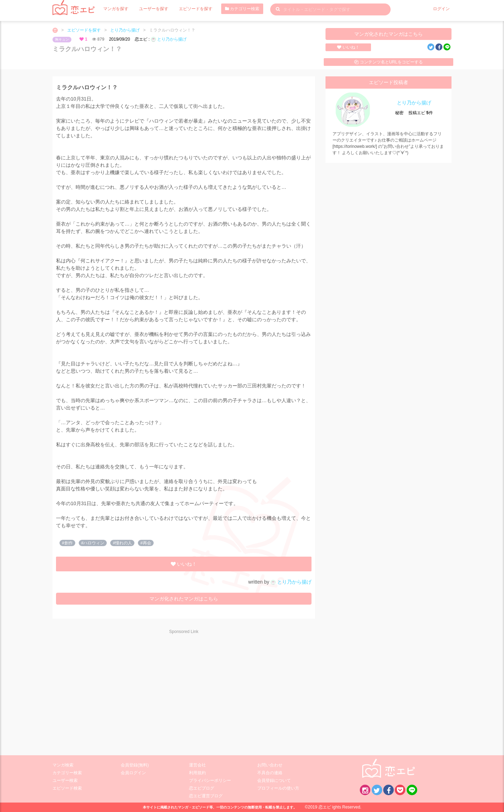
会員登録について (274, 780)
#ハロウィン (93, 543)
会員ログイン (133, 773)
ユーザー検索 (65, 780)
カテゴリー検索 (242, 9)
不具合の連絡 (270, 773)
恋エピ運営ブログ (206, 796)
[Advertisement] (115, 690)
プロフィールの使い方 (278, 788)
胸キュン (62, 39)
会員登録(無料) (135, 765)
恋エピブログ (202, 788)
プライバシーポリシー (210, 780)
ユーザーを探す (154, 9)
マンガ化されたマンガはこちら (388, 34)
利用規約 (197, 773)
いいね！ (348, 47)
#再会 (146, 543)
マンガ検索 (63, 765)
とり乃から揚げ (125, 30)
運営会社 (197, 765)
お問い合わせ (270, 765)
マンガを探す (116, 9)
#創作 (67, 543)
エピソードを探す (196, 9)
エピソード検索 (67, 788)
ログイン (441, 9)
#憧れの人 (122, 543)
